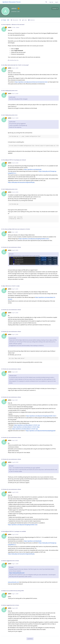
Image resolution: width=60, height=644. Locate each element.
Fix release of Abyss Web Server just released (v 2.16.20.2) (16, 229)
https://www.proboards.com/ (17, 573)
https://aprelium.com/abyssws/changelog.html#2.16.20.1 (41, 416)
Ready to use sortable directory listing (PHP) (13, 591)
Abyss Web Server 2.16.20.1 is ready (11, 286)
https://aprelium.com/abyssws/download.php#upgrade (40, 431)
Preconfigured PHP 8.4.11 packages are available (14, 531)
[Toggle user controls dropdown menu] (55, 9)
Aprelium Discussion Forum (12, 2)
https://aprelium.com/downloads (33, 169)
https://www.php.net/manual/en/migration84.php (21, 182)
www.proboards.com (13, 582)
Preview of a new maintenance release (12, 247)
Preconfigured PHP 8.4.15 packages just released (14, 160)
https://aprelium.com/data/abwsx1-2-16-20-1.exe (27, 425)
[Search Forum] (46, 2)
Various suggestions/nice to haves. (11, 561)
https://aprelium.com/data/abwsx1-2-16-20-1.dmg (26, 427)
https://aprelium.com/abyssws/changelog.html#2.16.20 (23, 525)
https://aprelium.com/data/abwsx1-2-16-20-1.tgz (25, 429)
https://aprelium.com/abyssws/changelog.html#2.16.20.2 (34, 239)
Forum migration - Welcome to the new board (13, 25)
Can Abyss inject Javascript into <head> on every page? (16, 65)
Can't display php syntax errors (10, 90)
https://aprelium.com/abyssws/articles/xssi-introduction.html (31, 82)
